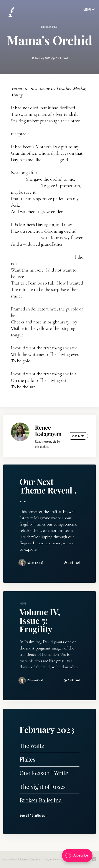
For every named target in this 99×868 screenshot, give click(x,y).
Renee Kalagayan (48, 431)
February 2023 (49, 27)
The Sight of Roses (43, 787)
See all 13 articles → (34, 816)
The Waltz (32, 746)
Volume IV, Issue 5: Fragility (40, 620)
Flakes (27, 759)
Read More (78, 436)
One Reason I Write (44, 773)
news (23, 604)
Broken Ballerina (41, 800)
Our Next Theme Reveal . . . (48, 490)
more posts (49, 442)
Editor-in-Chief (35, 563)
